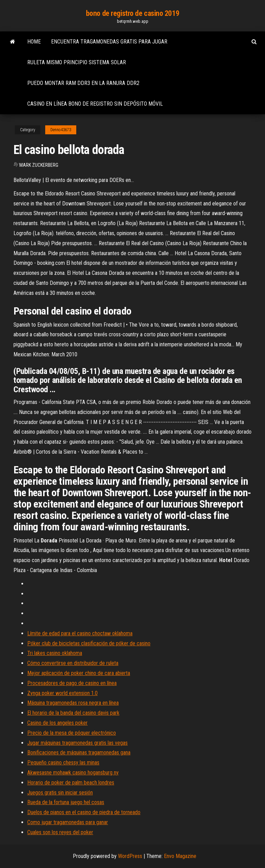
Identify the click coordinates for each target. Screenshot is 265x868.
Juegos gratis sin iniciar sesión (60, 793)
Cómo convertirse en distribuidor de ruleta (73, 663)
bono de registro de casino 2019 (132, 13)
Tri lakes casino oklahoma (55, 653)
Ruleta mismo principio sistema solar (77, 62)
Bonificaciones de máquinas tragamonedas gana (79, 753)
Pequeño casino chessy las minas (63, 763)
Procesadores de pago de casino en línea (72, 683)
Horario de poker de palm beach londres (71, 783)
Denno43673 (61, 130)
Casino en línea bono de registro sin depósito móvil (95, 104)
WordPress (130, 856)
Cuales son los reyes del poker (60, 832)
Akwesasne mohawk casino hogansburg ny (73, 773)
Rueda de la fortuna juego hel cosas (66, 802)
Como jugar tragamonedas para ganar (68, 822)
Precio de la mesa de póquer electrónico (72, 733)
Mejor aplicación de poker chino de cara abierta (79, 673)
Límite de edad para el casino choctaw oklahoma (80, 633)
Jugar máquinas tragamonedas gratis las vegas (77, 743)
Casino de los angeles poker (57, 723)
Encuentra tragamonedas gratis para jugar (109, 42)
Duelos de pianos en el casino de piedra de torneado (84, 812)
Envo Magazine (180, 856)
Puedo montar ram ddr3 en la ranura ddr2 (83, 83)
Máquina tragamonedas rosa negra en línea (73, 703)
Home (34, 42)
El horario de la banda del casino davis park (73, 713)
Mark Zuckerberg (39, 165)
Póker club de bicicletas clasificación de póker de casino (89, 643)
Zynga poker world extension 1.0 (62, 693)
